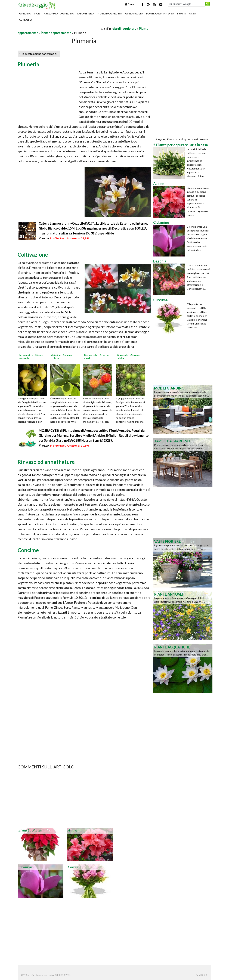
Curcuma (75, 867)
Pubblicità (201, 975)
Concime (28, 550)
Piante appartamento (160, 14)
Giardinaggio (134, 14)
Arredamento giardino (59, 14)
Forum (130, 4)
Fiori (37, 14)
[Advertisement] (59, 28)
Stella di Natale (30, 830)
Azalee (73, 830)
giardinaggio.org (124, 29)
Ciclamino (26, 867)
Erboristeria (86, 14)
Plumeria (28, 64)
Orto (192, 14)
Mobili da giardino (110, 14)
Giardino (25, 14)
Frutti (181, 14)
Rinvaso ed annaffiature (46, 462)
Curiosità (26, 20)
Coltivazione (33, 255)
